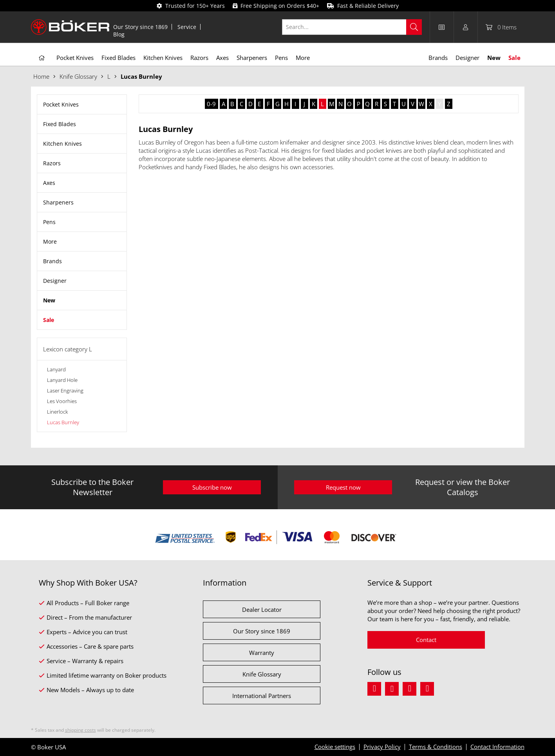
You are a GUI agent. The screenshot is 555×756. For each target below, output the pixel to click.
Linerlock (57, 412)
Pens (49, 222)
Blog (119, 34)
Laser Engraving (65, 391)
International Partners (262, 696)
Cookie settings (335, 747)
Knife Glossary (262, 674)
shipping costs (80, 730)
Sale (49, 320)
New (49, 300)
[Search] (414, 27)
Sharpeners (58, 202)
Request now (343, 487)
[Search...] (352, 27)
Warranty (262, 653)
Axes (49, 183)
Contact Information (497, 747)
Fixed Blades (60, 124)
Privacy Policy (382, 747)
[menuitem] (141, 27)
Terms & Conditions (436, 747)
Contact (426, 640)
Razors (52, 163)
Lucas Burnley (63, 422)
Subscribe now (212, 487)
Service (187, 27)
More (50, 241)
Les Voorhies (62, 401)
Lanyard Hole (62, 380)
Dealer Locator (262, 610)
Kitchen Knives (62, 144)
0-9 (211, 104)
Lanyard (56, 369)
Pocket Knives (61, 104)
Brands (52, 261)
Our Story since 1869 (140, 27)
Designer (55, 281)
